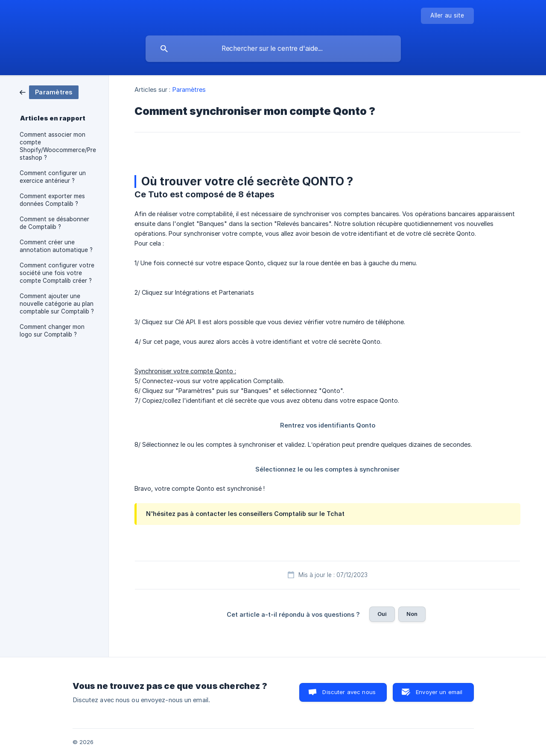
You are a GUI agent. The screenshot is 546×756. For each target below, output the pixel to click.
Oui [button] (382, 614)
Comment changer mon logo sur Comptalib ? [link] (52, 331)
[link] (49, 92)
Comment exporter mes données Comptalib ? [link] (52, 200)
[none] (447, 16)
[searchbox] (273, 49)
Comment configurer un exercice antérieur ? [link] (53, 177)
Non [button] (412, 614)
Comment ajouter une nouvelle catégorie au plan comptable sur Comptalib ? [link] (57, 304)
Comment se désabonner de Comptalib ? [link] (54, 223)
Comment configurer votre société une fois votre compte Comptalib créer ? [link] (57, 273)
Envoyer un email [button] (439, 692)
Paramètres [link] (189, 89)
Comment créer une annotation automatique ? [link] (56, 246)
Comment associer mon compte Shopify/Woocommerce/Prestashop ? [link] (58, 146)
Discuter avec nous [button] (349, 692)
